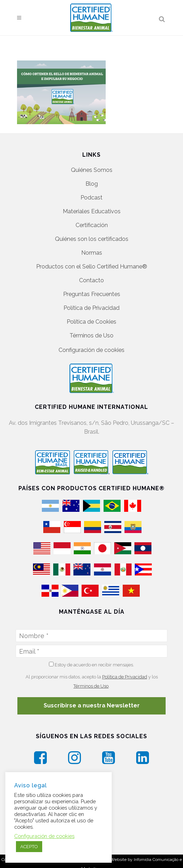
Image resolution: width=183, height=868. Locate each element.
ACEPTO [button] (29, 847)
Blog (92, 184)
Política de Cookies (91, 322)
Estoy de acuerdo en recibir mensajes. (91, 665)
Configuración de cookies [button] (91, 350)
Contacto (91, 280)
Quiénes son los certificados (92, 239)
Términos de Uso (91, 335)
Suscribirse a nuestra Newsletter (92, 705)
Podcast (91, 198)
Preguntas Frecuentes (92, 294)
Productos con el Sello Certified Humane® (92, 267)
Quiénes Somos (92, 170)
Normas (92, 253)
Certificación (92, 225)
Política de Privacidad (91, 308)
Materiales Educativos (92, 211)
